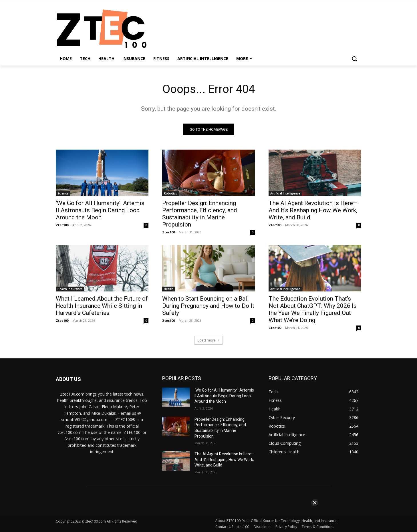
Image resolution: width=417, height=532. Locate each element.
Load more (209, 340)
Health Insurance (70, 289)
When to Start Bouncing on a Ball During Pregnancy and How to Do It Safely (208, 306)
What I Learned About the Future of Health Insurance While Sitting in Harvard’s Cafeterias (102, 306)
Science (63, 193)
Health (169, 289)
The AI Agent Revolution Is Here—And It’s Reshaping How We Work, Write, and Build (313, 210)
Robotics (170, 193)
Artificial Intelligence (285, 193)
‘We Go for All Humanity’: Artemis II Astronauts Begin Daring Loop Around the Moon (100, 210)
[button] (354, 59)
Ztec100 (62, 225)
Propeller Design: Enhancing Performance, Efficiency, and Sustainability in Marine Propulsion (200, 214)
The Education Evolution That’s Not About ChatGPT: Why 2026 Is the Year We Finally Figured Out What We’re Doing (313, 309)
